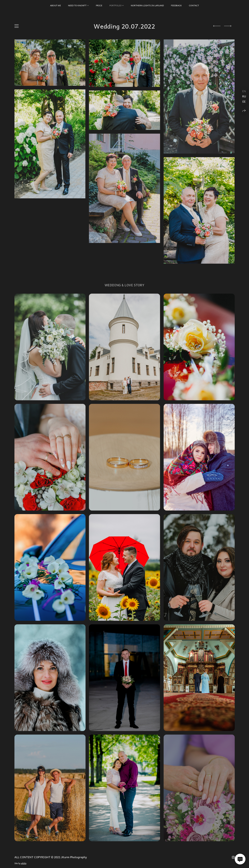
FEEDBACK (176, 5)
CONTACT (194, 5)
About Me (56, 5)
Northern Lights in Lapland (147, 5)
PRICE (99, 5)
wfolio (24, 863)
